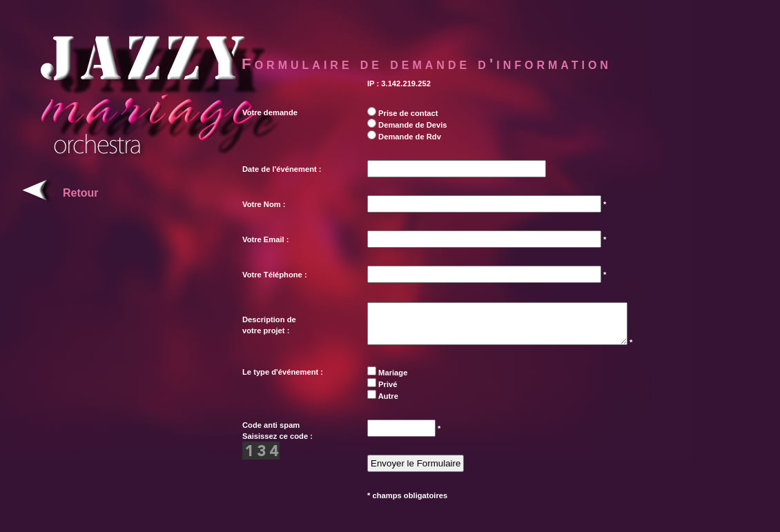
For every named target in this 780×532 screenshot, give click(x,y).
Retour (81, 193)
